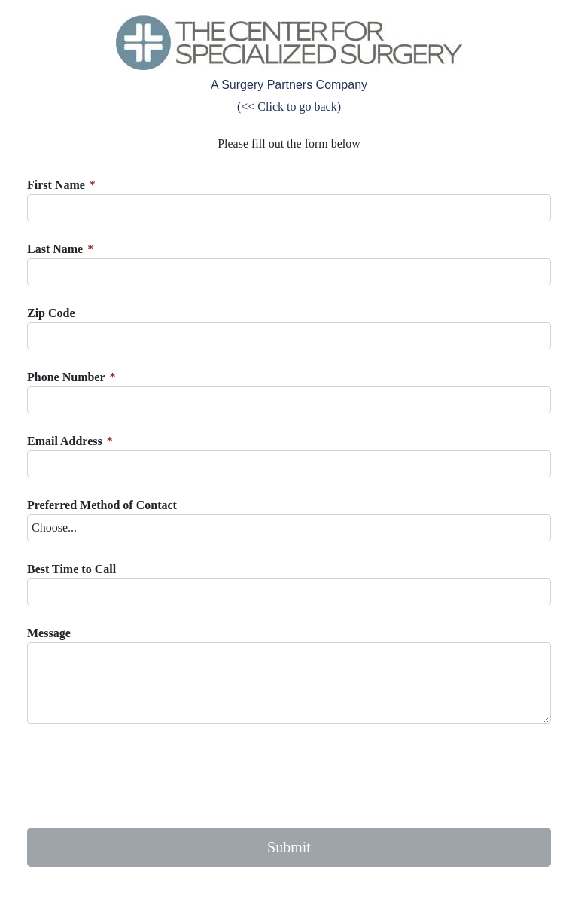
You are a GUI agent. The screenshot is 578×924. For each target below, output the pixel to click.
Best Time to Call (71, 569)
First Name (56, 185)
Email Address (65, 441)
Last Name (55, 249)
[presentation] (141, 776)
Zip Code (51, 313)
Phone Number (66, 377)
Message (49, 633)
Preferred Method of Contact (102, 505)
